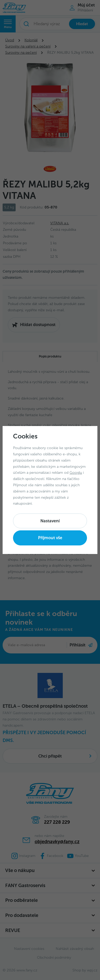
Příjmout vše (50, 538)
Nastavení (50, 521)
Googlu (76, 473)
